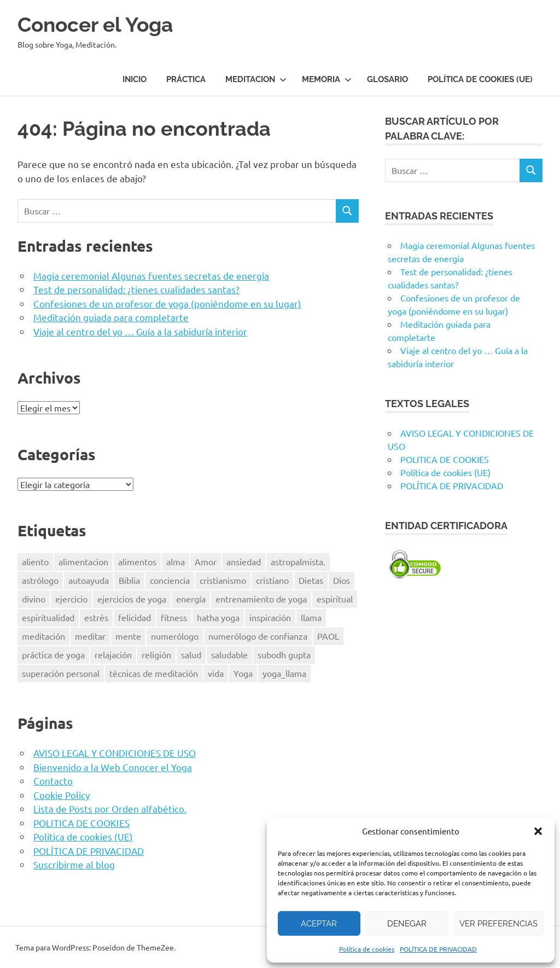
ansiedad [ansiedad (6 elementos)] (244, 561)
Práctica (186, 79)
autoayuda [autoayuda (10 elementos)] (89, 580)
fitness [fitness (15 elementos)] (174, 617)
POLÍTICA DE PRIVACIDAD (438, 949)
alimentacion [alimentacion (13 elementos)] (83, 561)
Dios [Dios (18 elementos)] (342, 580)
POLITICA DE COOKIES (81, 822)
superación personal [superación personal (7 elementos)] (61, 673)
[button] (538, 831)
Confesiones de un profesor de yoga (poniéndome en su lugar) (167, 303)
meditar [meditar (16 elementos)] (90, 636)
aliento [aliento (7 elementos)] (35, 561)
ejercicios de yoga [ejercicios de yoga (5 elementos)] (132, 599)
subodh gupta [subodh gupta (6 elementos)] (284, 654)
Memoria (327, 79)
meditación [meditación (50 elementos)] (43, 636)
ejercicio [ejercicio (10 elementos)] (71, 599)
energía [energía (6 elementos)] (191, 599)
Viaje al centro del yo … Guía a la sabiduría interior (140, 331)
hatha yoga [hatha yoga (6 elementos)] (218, 617)
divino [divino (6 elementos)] (34, 599)
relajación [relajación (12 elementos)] (113, 654)
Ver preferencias (498, 924)
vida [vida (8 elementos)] (216, 673)
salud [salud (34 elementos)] (191, 654)
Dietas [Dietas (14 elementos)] (311, 580)
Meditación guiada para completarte (111, 317)
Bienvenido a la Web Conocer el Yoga (113, 766)
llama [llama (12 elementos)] (311, 617)
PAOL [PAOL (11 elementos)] (328, 636)
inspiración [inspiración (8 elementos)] (270, 617)
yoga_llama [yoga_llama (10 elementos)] (284, 673)
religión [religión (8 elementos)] (156, 654)
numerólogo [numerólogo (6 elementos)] (175, 636)
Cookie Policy (62, 794)
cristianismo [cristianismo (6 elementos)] (223, 580)
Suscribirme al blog (74, 864)
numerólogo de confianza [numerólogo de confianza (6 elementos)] (258, 636)
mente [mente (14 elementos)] (128, 636)
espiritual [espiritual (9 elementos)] (335, 599)
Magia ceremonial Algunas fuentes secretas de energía (151, 275)
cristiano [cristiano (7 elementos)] (272, 580)
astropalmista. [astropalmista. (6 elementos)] (298, 561)
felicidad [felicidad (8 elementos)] (135, 617)
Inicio (135, 79)
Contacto (53, 780)
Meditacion (256, 79)
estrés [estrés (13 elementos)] (96, 617)
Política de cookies (367, 949)
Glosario (387, 79)
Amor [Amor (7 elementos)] (206, 561)
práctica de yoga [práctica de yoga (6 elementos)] (53, 654)
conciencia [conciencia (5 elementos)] (170, 580)
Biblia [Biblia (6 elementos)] (129, 580)
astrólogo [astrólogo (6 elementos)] (40, 580)
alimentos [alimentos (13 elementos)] (137, 561)
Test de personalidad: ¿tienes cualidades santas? (136, 289)
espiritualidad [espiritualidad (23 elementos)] (48, 617)
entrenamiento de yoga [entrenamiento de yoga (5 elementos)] (261, 599)
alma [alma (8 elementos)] (176, 561)
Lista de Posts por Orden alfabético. (110, 808)
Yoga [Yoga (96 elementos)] (243, 673)
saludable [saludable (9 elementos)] (229, 654)
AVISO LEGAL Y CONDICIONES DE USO (115, 752)
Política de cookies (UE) (480, 79)
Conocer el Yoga (98, 24)
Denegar (407, 924)
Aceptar (319, 924)
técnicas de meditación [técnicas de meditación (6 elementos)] (154, 673)
